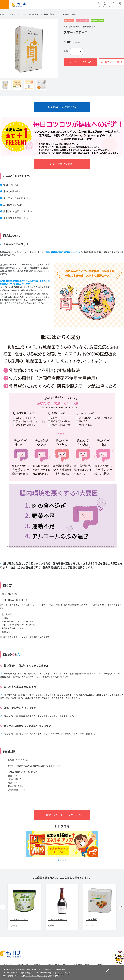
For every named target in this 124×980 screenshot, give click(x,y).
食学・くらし (15, 14)
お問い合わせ (23, 965)
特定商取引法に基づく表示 (56, 965)
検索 (99, 6)
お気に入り (112, 6)
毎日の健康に (50, 14)
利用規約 (37, 965)
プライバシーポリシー (81, 965)
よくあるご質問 (6, 965)
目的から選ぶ (33, 14)
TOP (2, 14)
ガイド (105, 6)
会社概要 (98, 965)
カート (120, 6)
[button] (58, 860)
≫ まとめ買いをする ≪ (62, 164)
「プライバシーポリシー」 (35, 976)
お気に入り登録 (113, 62)
